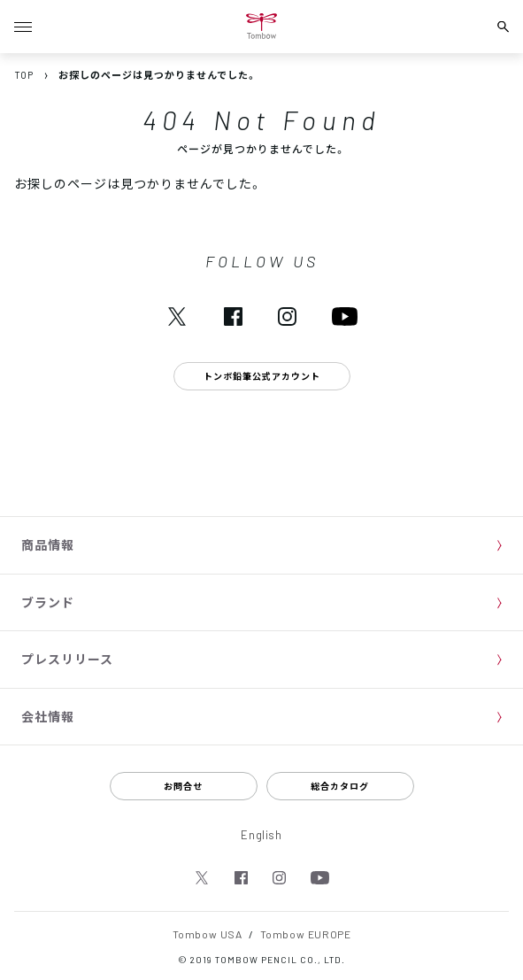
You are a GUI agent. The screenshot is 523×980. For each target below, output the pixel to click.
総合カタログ (340, 786)
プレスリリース (67, 659)
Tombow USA (208, 934)
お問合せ (183, 786)
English (261, 834)
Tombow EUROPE (306, 934)
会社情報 (48, 716)
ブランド (48, 602)
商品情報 (48, 544)
